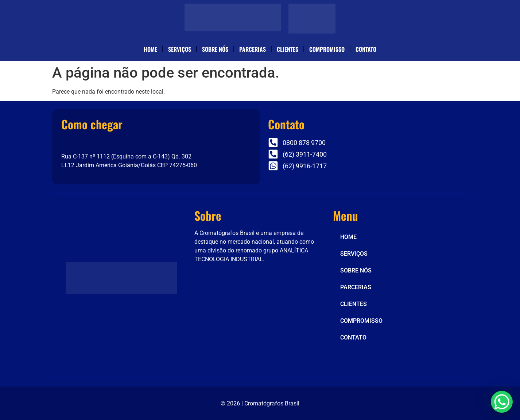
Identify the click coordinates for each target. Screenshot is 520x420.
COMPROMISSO (327, 49)
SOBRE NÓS (215, 49)
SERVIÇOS (180, 49)
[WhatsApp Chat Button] (502, 402)
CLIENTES (288, 49)
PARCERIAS (253, 49)
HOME (150, 49)
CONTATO (366, 49)
